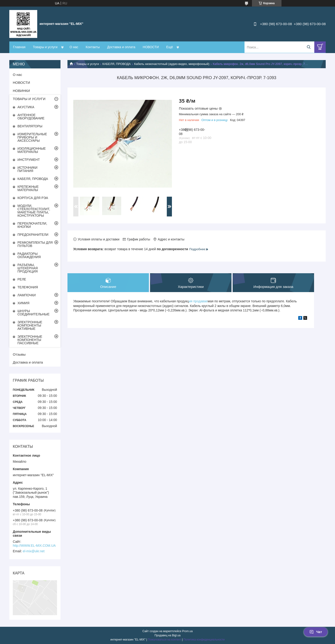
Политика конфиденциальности (204, 640)
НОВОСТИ (151, 47)
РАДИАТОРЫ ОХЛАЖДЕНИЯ (29, 255)
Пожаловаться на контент (164, 640)
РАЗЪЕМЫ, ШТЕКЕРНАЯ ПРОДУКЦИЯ (28, 268)
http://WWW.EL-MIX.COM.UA (34, 546)
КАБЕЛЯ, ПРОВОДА (117, 64)
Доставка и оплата (121, 47)
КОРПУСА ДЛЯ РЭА (33, 198)
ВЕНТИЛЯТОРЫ (30, 126)
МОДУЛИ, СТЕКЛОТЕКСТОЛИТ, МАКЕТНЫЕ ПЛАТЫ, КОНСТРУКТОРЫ (34, 211)
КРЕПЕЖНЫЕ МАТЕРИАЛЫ (28, 188)
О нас (74, 47)
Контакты (93, 47)
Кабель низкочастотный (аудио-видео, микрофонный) (172, 64)
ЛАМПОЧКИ (27, 295)
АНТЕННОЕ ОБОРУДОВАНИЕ (31, 117)
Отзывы (19, 354)
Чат (316, 632)
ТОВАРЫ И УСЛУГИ (29, 99)
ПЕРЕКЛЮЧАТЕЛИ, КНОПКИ (32, 225)
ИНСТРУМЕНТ (29, 160)
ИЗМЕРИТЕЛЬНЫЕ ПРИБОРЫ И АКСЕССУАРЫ (32, 137)
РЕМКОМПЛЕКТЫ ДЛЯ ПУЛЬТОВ (35, 244)
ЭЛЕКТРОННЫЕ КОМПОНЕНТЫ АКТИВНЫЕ (30, 325)
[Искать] (309, 47)
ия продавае (198, 301)
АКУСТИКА (26, 107)
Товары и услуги (45, 47)
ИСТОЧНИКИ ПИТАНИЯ (27, 169)
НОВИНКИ (21, 91)
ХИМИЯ (23, 303)
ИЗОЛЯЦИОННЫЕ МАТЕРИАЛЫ (32, 150)
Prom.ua (187, 631)
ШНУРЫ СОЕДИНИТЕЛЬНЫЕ (33, 313)
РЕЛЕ (22, 279)
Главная (19, 47)
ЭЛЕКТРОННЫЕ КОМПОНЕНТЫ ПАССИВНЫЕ (30, 340)
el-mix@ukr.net (34, 551)
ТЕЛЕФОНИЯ (28, 287)
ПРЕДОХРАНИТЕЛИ (33, 235)
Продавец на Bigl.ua (167, 635)
